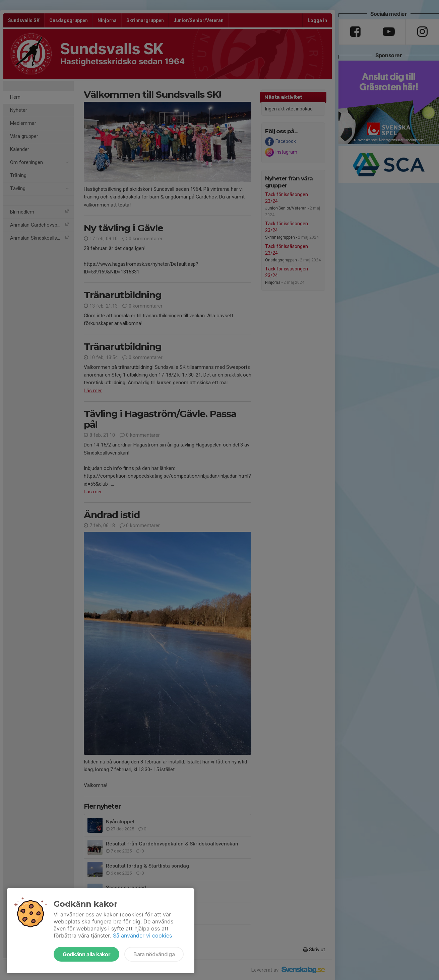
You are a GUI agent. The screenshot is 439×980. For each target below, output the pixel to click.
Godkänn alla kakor (86, 954)
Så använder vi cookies (142, 935)
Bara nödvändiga (154, 954)
